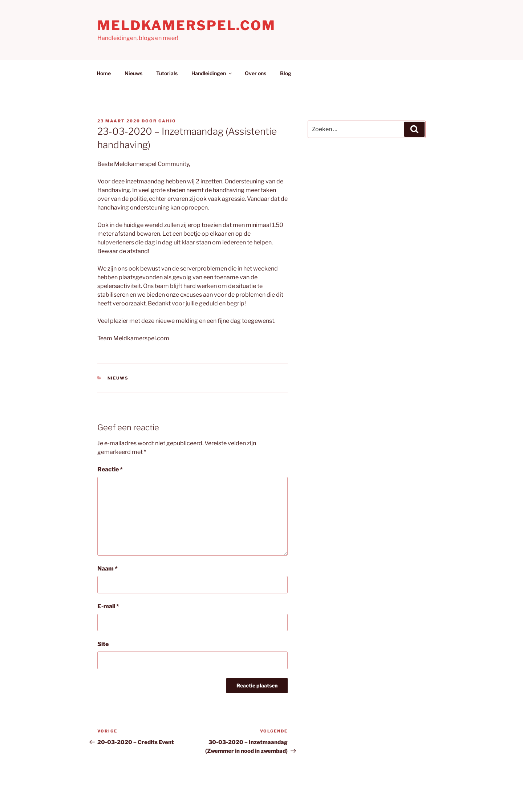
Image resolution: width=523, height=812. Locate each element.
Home (104, 73)
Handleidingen (212, 73)
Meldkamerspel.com (187, 25)
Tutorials (167, 73)
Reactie (110, 469)
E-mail (108, 606)
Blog (286, 73)
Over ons (256, 73)
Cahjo (167, 121)
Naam (108, 569)
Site (103, 644)
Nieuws (133, 73)
